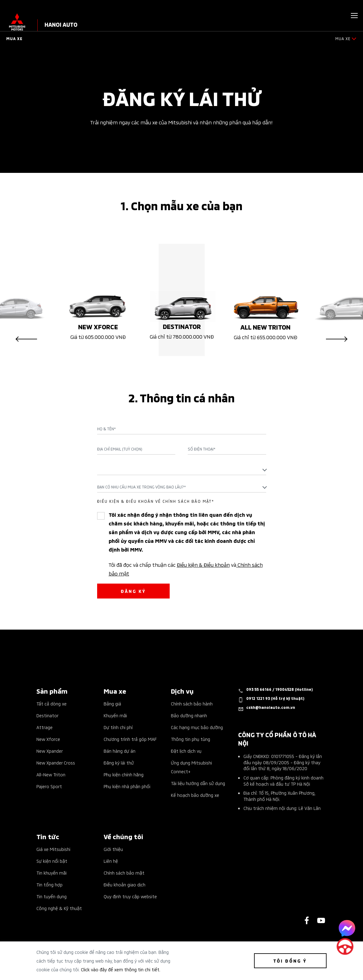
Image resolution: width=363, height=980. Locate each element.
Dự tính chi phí (118, 727)
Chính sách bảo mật (124, 873)
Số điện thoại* (202, 449)
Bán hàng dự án (120, 751)
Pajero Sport (49, 786)
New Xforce (48, 739)
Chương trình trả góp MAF (130, 739)
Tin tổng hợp (49, 884)
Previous (26, 339)
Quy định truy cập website (130, 896)
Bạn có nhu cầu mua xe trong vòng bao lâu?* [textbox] (141, 487)
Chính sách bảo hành (192, 703)
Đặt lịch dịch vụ (186, 751)
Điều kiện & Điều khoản (203, 564)
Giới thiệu (113, 849)
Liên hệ (111, 861)
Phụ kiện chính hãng (124, 774)
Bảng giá (112, 703)
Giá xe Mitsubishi (53, 849)
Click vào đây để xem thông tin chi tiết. (121, 969)
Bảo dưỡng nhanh (189, 715)
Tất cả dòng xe (52, 703)
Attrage (45, 727)
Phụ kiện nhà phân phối (127, 786)
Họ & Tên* (106, 429)
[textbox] (182, 469)
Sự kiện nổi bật (52, 861)
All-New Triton (51, 774)
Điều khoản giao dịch (125, 884)
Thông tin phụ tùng (191, 739)
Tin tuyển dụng (52, 896)
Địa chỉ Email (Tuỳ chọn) (120, 449)
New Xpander (50, 751)
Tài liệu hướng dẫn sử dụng (198, 783)
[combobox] (182, 469)
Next (337, 339)
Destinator (47, 715)
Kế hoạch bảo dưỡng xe (195, 795)
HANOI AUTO (61, 24)
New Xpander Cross (56, 763)
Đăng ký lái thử (119, 763)
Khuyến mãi (115, 715)
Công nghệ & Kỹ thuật (59, 908)
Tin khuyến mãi (52, 873)
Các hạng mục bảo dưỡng (197, 727)
